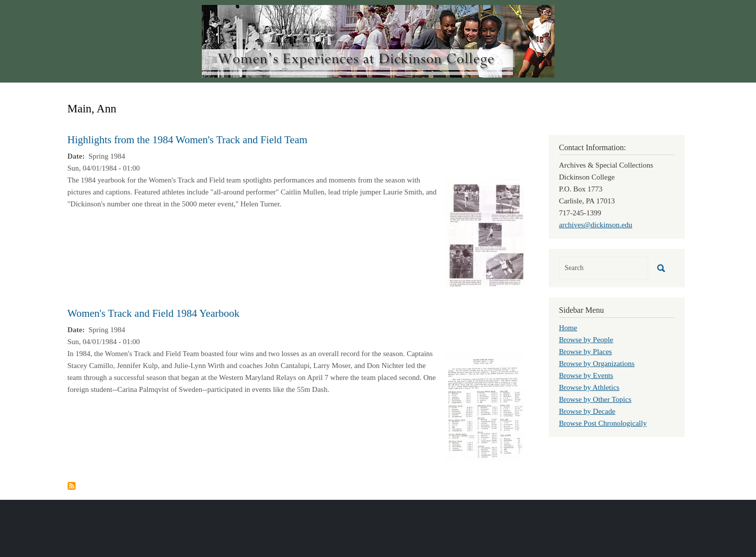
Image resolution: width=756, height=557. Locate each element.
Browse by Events (586, 375)
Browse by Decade (587, 411)
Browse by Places (586, 352)
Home (568, 328)
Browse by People (586, 340)
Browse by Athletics (589, 387)
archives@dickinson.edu (596, 225)
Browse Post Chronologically (603, 423)
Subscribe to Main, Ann (72, 486)
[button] (485, 233)
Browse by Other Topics (595, 399)
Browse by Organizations (597, 364)
